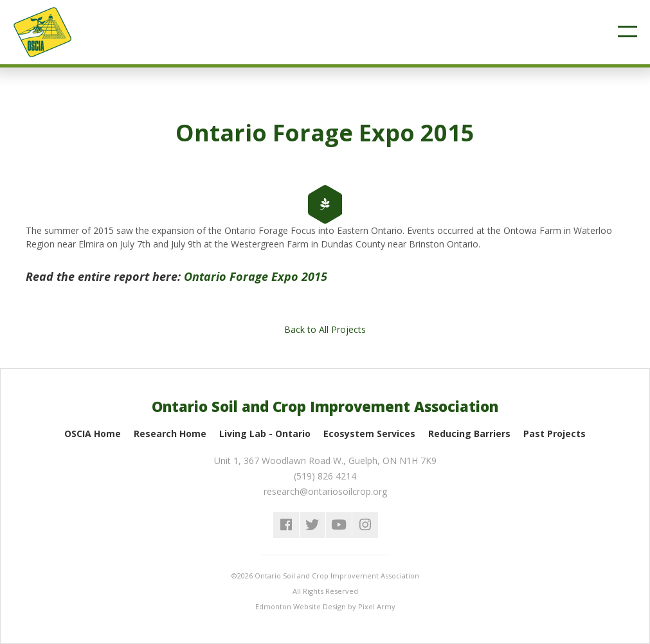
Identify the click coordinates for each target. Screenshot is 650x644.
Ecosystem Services (369, 434)
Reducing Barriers (469, 434)
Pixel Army (377, 606)
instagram (365, 525)
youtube (339, 525)
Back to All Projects (325, 329)
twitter (312, 525)
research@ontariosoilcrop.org (325, 491)
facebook (286, 525)
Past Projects (555, 434)
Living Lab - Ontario (265, 434)
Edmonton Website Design (301, 606)
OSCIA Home (93, 434)
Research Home (170, 434)
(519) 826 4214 (325, 476)
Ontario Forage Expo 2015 (256, 276)
